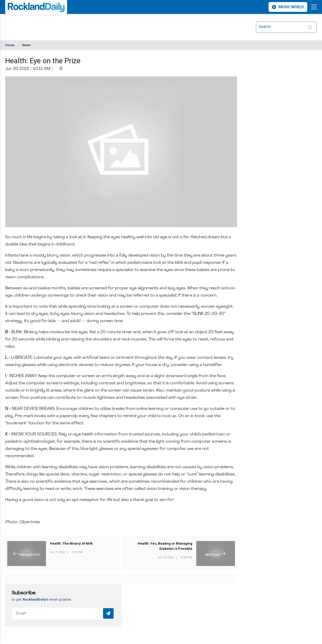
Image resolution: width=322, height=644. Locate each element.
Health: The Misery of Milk (71, 543)
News (26, 45)
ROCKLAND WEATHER (51, 24)
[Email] (63, 614)
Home (10, 45)
